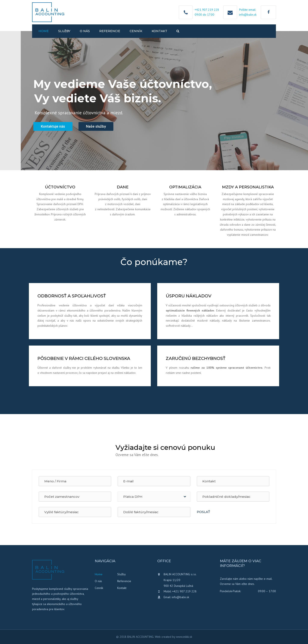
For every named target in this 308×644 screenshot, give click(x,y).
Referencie (110, 31)
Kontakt (159, 31)
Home (44, 31)
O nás (85, 31)
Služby (64, 31)
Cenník (136, 31)
